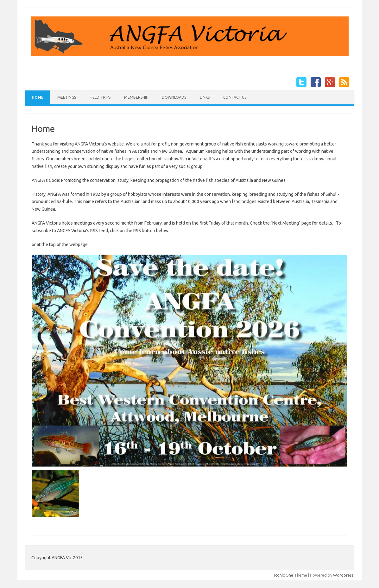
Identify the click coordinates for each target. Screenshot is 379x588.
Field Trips (100, 97)
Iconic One (284, 575)
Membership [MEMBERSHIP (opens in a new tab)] (136, 97)
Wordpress (343, 575)
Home (38, 97)
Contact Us (235, 97)
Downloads (174, 97)
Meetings (67, 97)
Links (205, 97)
